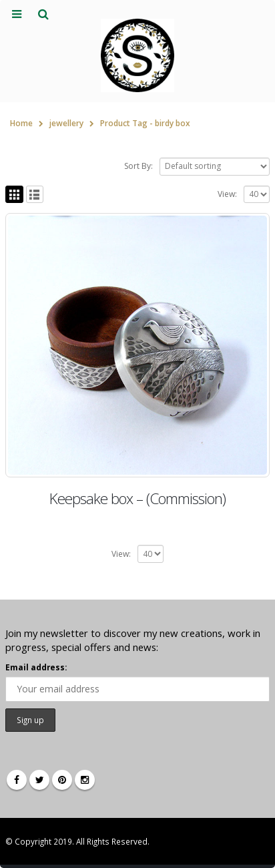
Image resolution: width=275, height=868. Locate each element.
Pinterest (62, 780)
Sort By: (139, 166)
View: (227, 194)
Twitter (39, 780)
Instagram (85, 780)
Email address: (36, 667)
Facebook (17, 780)
